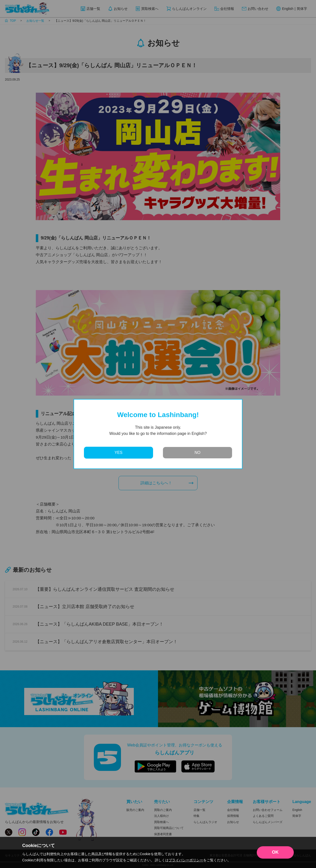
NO (197, 453)
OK (275, 852)
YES (118, 453)
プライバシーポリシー (186, 860)
